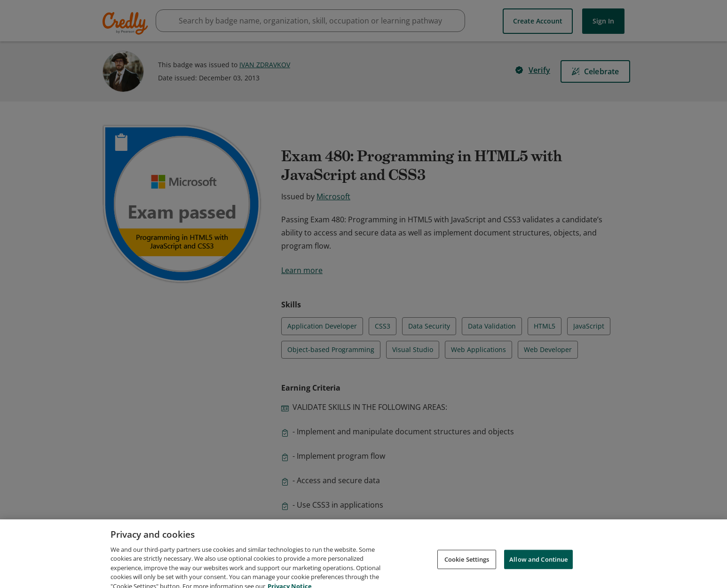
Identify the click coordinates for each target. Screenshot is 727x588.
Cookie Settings (467, 570)
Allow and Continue (538, 570)
